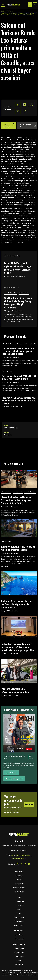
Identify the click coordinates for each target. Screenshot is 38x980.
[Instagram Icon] (18, 864)
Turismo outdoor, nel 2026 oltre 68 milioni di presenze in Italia (19, 377)
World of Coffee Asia (11, 293)
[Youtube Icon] (29, 864)
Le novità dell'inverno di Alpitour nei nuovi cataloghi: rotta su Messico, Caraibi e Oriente (18, 268)
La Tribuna (19, 964)
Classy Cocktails (7, 344)
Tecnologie (19, 905)
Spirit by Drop (19, 921)
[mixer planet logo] (19, 834)
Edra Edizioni (19, 948)
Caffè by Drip (19, 925)
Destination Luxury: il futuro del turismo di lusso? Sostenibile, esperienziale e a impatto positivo (17, 647)
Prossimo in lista (12, 288)
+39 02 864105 (22, 850)
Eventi (19, 913)
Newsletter (19, 883)
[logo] (13, 5)
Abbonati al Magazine (14, 779)
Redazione (21, 276)
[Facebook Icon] (21, 864)
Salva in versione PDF (27, 126)
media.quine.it (16, 855)
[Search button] (35, 5)
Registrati (29, 804)
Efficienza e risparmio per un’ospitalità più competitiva (15, 690)
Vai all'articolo (11, 773)
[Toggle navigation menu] (3, 5)
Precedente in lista (12, 256)
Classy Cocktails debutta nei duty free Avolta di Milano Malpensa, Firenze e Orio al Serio (18, 351)
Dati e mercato (19, 901)
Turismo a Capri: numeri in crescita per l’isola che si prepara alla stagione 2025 (18, 604)
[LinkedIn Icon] (25, 864)
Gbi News (19, 935)
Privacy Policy (19, 891)
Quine (19, 960)
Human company (7, 371)
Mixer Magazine (19, 887)
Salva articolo (9, 125)
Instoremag (19, 939)
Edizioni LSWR (19, 952)
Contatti (19, 879)
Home (3, 12)
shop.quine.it (26, 855)
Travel (9, 12)
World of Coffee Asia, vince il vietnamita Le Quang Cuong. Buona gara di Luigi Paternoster (18, 303)
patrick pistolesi (18, 344)
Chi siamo (19, 875)
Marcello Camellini (31, 344)
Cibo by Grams (19, 917)
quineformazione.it (19, 858)
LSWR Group (19, 956)
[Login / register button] (30, 5)
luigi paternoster (24, 293)
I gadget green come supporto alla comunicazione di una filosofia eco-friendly (19, 400)
